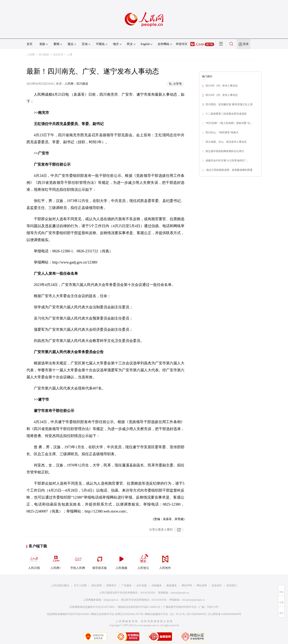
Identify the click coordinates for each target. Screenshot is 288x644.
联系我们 (232, 586)
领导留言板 (100, 561)
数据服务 (172, 586)
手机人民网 (78, 561)
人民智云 (143, 561)
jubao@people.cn (180, 593)
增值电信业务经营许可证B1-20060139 (139, 607)
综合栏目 (58, 55)
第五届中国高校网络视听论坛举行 (225, 151)
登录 (246, 44)
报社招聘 (97, 586)
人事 (70, 55)
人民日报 (34, 561)
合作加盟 (142, 586)
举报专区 (182, 44)
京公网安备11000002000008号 (225, 614)
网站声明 (187, 586)
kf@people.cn (111, 600)
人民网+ (56, 561)
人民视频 (121, 561)
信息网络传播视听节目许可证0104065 (68, 614)
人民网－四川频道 (76, 84)
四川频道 (44, 55)
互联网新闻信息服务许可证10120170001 (92, 607)
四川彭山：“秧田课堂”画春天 (222, 132)
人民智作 (165, 561)
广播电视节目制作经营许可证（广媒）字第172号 (191, 607)
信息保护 (217, 586)
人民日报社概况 (60, 586)
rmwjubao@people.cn (193, 600)
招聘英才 (111, 586)
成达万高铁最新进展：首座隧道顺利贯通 (229, 170)
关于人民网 (80, 586)
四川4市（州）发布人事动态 (222, 86)
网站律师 (202, 586)
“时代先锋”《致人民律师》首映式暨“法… (229, 123)
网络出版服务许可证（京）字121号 (165, 614)
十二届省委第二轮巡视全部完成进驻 (226, 114)
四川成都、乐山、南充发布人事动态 (226, 142)
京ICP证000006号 (196, 614)
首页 (30, 44)
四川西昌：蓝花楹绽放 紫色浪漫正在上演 (229, 104)
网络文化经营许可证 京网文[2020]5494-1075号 (117, 614)
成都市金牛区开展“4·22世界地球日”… (227, 161)
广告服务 (127, 586)
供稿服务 (157, 586)
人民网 (31, 55)
